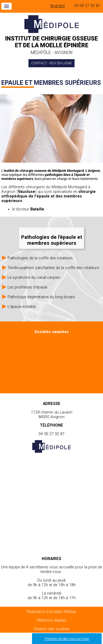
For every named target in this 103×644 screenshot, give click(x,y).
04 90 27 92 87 (87, 6)
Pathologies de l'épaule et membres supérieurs (52, 240)
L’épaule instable (22, 307)
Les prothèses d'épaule (27, 287)
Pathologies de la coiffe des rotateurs (40, 258)
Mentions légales (52, 620)
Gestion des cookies (52, 629)
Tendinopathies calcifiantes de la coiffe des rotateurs (53, 268)
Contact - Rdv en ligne (51, 63)
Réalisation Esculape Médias (51, 612)
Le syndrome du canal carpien (34, 278)
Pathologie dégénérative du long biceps (41, 297)
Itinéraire (58, 6)
